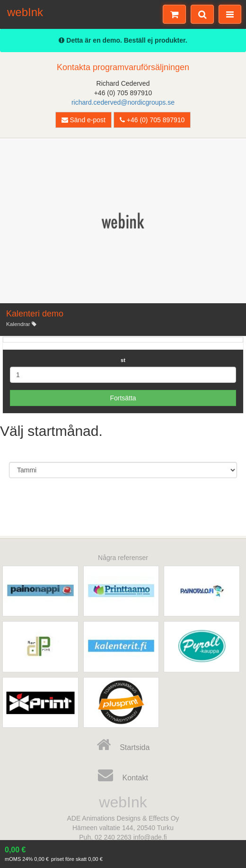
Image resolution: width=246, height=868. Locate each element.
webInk (25, 11)
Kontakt (123, 775)
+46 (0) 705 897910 (152, 120)
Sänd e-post (83, 120)
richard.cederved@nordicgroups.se (123, 102)
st (123, 360)
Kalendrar (21, 324)
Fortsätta (123, 398)
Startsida (123, 745)
